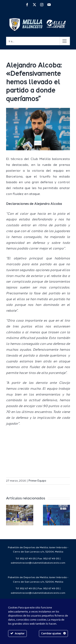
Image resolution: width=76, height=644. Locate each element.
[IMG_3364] (38, 129)
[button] (9, 515)
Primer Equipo (37, 481)
